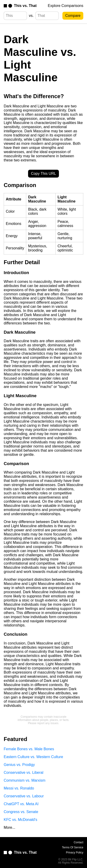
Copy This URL (43, 174)
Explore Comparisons (66, 6)
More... (10, 827)
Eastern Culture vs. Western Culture (33, 757)
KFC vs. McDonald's (20, 820)
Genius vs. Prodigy (19, 765)
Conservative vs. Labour (24, 796)
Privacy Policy (75, 853)
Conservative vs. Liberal (24, 773)
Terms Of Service (73, 847)
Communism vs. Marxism (25, 780)
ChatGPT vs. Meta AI (21, 804)
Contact (79, 842)
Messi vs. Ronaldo (19, 788)
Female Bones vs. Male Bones (29, 749)
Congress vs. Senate (21, 812)
